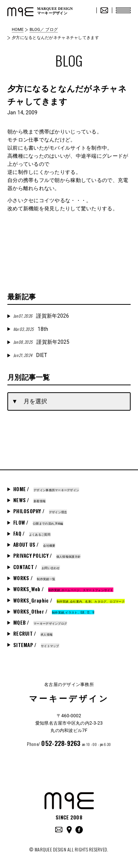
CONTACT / (37, 567)
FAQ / (32, 533)
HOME (18, 30)
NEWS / (29, 500)
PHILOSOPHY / (40, 511)
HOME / (46, 489)
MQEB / (40, 622)
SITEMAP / (36, 645)
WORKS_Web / (63, 589)
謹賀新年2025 (41, 342)
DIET (30, 355)
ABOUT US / (34, 544)
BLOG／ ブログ (44, 30)
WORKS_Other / (54, 611)
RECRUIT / (33, 633)
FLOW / (38, 522)
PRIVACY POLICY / (47, 556)
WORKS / (34, 578)
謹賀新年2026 (41, 316)
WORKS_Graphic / (69, 600)
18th (31, 329)
